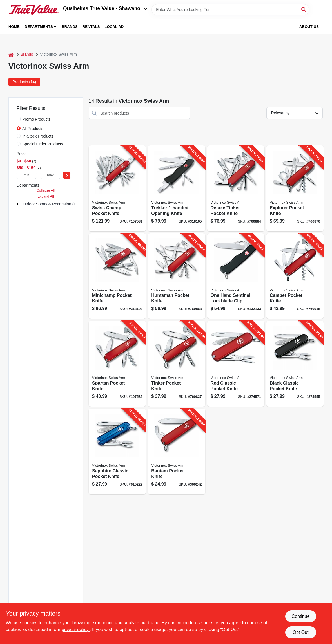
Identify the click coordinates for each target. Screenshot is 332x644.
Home (14, 27)
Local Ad (114, 27)
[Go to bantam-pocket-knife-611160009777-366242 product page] (176, 451)
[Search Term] (230, 10)
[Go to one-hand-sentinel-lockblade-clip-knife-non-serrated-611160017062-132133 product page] (236, 276)
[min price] (26, 175)
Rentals (91, 27)
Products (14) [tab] (24, 82)
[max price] (50, 175)
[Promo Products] (19, 119)
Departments (39, 27)
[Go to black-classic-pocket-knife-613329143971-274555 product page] (295, 364)
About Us (309, 27)
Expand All (46, 196)
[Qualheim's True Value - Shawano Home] (34, 10)
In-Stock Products (38, 136)
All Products (33, 129)
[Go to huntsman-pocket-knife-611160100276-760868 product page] (176, 276)
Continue (300, 616)
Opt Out (300, 632)
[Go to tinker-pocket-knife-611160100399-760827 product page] (176, 364)
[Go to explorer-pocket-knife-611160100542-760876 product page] (295, 188)
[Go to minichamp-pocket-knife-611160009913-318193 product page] (117, 276)
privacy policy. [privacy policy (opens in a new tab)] (76, 630)
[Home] (11, 54)
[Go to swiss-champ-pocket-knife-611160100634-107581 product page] (117, 188)
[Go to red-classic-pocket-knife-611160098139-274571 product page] (236, 364)
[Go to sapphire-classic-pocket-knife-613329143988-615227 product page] (117, 451)
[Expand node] (18, 204)
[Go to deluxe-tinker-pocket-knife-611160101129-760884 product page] (236, 188)
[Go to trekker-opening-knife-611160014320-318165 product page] (176, 188)
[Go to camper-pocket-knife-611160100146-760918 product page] (295, 276)
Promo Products (36, 119)
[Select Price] (67, 175)
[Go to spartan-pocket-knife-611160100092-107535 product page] (117, 364)
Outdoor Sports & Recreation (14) (50, 204)
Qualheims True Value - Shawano (105, 8)
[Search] (304, 9)
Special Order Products (43, 144)
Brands (70, 27)
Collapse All (46, 190)
